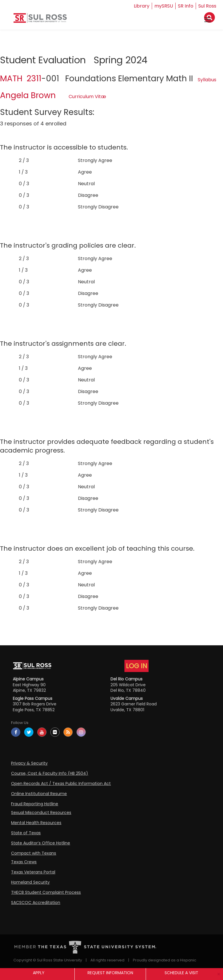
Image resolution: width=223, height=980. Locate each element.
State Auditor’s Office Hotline (41, 843)
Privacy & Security (29, 763)
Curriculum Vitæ (87, 97)
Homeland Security (30, 882)
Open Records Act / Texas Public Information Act (61, 783)
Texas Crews (24, 862)
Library (142, 6)
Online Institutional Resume (39, 794)
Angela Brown (28, 95)
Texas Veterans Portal (33, 872)
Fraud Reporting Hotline (35, 804)
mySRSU (164, 6)
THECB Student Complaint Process (46, 892)
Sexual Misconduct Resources (41, 813)
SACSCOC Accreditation (36, 902)
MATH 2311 (21, 79)
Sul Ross (207, 6)
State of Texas (26, 833)
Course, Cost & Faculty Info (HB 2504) (50, 773)
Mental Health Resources (36, 823)
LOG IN (137, 666)
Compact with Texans (34, 853)
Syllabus (207, 80)
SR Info (186, 6)
